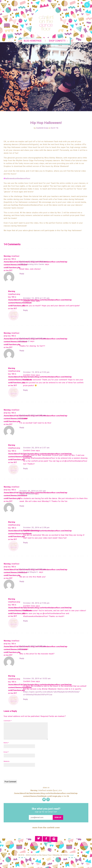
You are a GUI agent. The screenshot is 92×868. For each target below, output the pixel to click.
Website (7, 761)
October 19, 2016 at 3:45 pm (33, 338)
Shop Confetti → (59, 41)
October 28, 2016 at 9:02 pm (33, 569)
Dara (22, 649)
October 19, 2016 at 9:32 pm (36, 372)
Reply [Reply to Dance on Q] (22, 351)
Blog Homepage (33, 41)
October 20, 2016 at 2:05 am (33, 415)
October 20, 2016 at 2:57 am (36, 448)
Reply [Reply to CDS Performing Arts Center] (22, 274)
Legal (71, 855)
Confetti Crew (42, 128)
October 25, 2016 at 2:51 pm (33, 491)
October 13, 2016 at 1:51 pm (36, 298)
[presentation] (21, 774)
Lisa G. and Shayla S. (29, 572)
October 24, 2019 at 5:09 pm (33, 646)
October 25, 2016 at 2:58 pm (36, 527)
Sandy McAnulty (27, 494)
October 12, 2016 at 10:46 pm (33, 262)
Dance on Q (25, 341)
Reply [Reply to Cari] (22, 428)
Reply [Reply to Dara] (22, 658)
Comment (8, 721)
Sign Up (58, 817)
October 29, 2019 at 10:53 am (37, 679)
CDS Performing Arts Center (32, 264)
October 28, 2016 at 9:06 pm (36, 603)
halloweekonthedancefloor (18, 178)
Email (6, 752)
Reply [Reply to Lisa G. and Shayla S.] (22, 581)
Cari (21, 418)
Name (6, 743)
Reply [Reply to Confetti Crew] (25, 310)
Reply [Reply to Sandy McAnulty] (22, 506)
